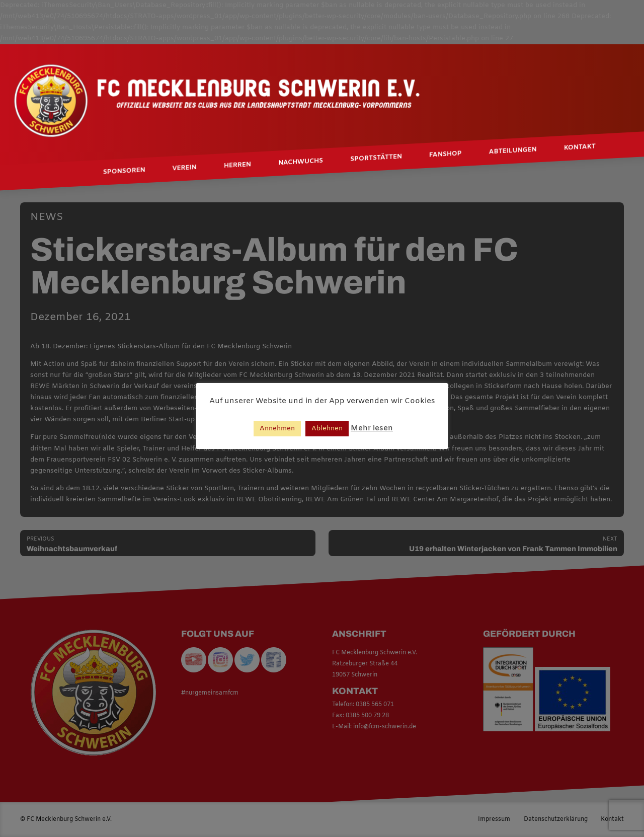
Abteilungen (513, 151)
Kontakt (580, 147)
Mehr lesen (372, 428)
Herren (237, 165)
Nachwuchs (301, 162)
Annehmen (277, 429)
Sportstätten (376, 158)
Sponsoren (124, 171)
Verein (185, 168)
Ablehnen (327, 429)
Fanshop (446, 154)
